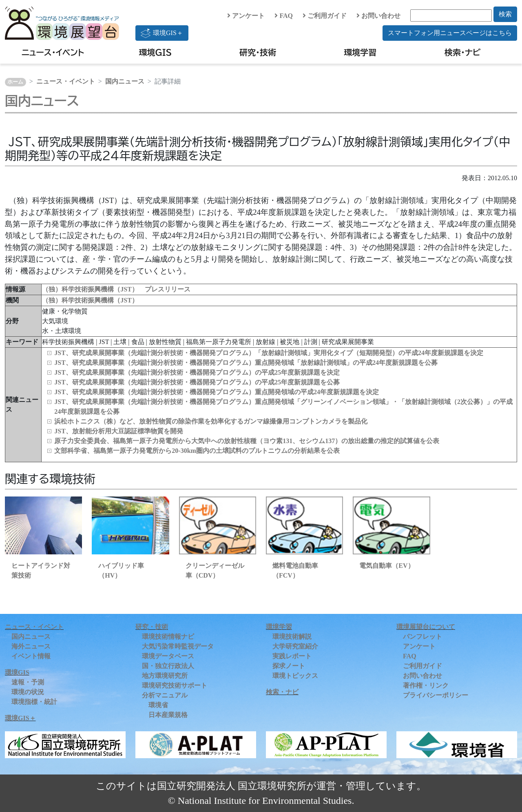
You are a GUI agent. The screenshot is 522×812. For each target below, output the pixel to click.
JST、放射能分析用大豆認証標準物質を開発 (119, 431)
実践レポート (292, 656)
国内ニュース (125, 81)
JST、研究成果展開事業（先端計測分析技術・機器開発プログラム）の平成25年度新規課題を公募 (197, 382)
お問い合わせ (378, 16)
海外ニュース (31, 646)
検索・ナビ (463, 52)
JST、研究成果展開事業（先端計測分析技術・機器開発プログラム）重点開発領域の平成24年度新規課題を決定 (217, 392)
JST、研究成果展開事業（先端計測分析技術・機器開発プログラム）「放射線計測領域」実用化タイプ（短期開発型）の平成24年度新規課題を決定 (269, 353)
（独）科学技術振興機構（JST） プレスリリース (116, 289)
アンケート (246, 16)
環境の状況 (28, 692)
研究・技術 (258, 52)
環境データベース (168, 656)
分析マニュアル (165, 695)
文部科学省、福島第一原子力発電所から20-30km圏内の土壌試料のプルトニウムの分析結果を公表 (197, 451)
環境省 (158, 705)
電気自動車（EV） (387, 566)
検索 (505, 14)
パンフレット (422, 637)
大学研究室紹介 (295, 646)
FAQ (284, 16)
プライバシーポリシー (436, 695)
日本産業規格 (168, 715)
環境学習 (360, 52)
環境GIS (156, 52)
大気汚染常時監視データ (178, 646)
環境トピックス (295, 676)
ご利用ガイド (325, 16)
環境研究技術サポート (175, 685)
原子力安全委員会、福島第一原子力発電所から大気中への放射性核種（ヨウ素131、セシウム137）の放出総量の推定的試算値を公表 (247, 441)
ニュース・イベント (53, 52)
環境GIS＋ (162, 33)
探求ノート (289, 666)
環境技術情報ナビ (168, 637)
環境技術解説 (292, 637)
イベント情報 (31, 656)
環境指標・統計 (34, 702)
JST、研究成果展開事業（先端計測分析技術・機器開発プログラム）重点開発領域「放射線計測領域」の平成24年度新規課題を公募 (246, 363)
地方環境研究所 (165, 676)
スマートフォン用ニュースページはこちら (450, 33)
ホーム (15, 82)
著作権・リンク (426, 685)
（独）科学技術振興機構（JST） (90, 300)
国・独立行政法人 (168, 666)
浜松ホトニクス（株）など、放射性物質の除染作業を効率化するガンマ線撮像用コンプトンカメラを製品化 (211, 421)
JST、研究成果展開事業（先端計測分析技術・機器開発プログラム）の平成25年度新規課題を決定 (197, 372)
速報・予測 (28, 682)
